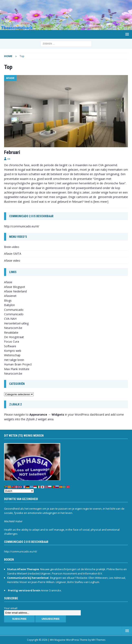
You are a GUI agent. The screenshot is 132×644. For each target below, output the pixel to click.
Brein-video (12, 247)
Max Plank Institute (17, 369)
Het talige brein (14, 360)
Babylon (9, 305)
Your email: (11, 608)
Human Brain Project (18, 364)
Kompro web (13, 351)
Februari (12, 152)
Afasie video (12, 261)
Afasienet (10, 296)
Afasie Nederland (15, 291)
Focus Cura (12, 341)
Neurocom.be (13, 328)
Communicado (14, 314)
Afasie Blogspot (15, 287)
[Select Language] (19, 491)
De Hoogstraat (14, 337)
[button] (126, 34)
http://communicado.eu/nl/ (22, 226)
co (9, 159)
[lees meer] (101, 202)
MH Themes (98, 640)
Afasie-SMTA (13, 254)
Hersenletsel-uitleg (16, 323)
